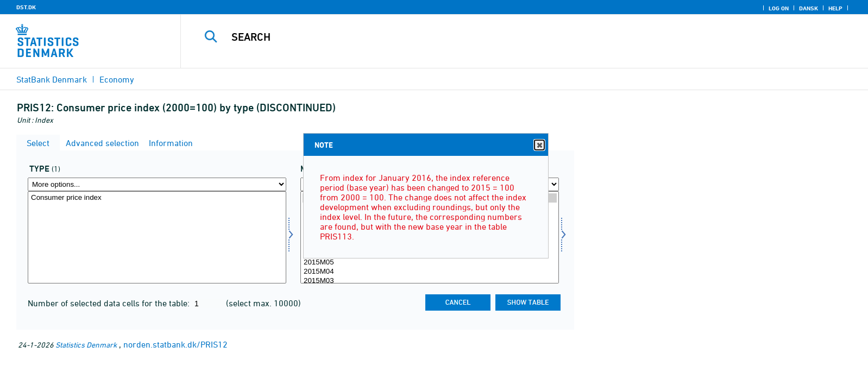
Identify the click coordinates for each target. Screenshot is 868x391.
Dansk (809, 8)
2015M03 (430, 281)
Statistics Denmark (86, 345)
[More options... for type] (157, 184)
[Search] (498, 37)
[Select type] (157, 237)
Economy (117, 79)
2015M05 (430, 263)
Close (539, 145)
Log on (779, 8)
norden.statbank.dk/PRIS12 (175, 344)
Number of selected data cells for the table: (110, 303)
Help (835, 8)
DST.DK (26, 7)
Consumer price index (157, 198)
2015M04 (430, 272)
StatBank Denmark (52, 79)
